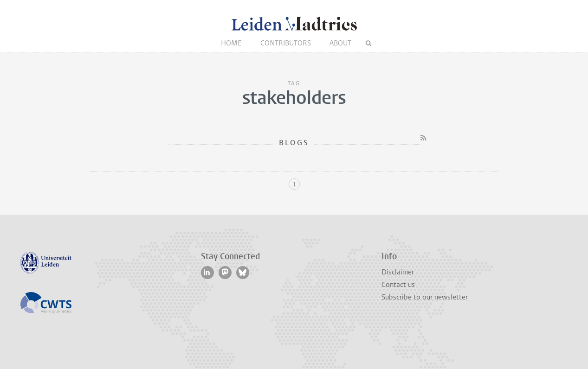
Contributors (286, 43)
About (340, 43)
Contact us (398, 285)
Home (231, 43)
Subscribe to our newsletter (425, 297)
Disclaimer (398, 272)
